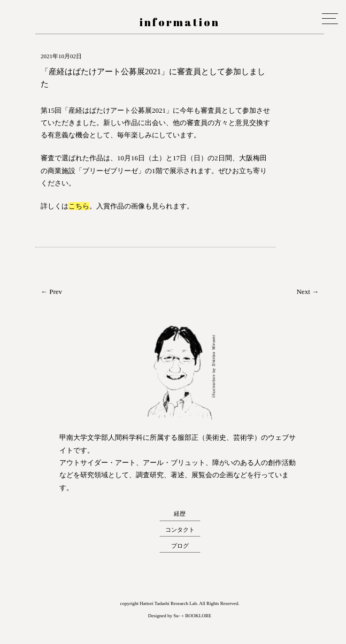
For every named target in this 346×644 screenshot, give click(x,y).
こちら (79, 206)
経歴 (180, 514)
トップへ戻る (10, 625)
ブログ (180, 546)
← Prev (51, 292)
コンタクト (180, 530)
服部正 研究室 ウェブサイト (10, 66)
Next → (307, 292)
